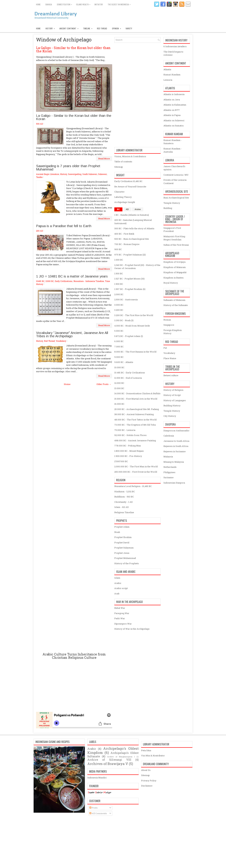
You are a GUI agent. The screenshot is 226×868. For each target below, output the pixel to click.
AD (127, 209)
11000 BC (50, 281)
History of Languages (175, 400)
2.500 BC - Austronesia (126, 299)
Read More (104, 159)
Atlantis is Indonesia (174, 94)
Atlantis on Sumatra (173, 126)
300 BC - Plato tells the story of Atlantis (134, 228)
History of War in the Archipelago (132, 629)
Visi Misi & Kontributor (153, 756)
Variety (129, 28)
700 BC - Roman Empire (127, 244)
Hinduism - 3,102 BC (125, 491)
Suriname (169, 477)
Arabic (118, 583)
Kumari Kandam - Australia (173, 150)
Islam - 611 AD (122, 507)
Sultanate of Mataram (174, 300)
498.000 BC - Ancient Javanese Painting (135, 440)
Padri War (120, 618)
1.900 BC (119, 284)
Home (38, 4)
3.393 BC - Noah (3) (124, 320)
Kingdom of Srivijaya (174, 262)
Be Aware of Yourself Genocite (130, 187)
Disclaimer (147, 786)
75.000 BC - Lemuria (125, 430)
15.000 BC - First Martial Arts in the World (136, 399)
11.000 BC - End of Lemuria (128, 378)
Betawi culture (171, 375)
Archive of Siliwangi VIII (109, 760)
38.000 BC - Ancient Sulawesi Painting (134, 414)
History (51, 28)
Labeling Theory (123, 197)
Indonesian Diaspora (174, 483)
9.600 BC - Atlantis (124, 362)
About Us (146, 770)
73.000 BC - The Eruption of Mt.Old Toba (135, 425)
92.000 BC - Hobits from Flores (130, 435)
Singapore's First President (172, 230)
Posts (93, 808)
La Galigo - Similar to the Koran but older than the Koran (73, 49)
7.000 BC (119, 347)
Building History (172, 406)
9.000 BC (119, 357)
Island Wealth (84, 4)
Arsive (138, 209)
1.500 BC (119, 273)
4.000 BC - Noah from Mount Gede (132, 326)
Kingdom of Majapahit (175, 272)
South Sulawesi (90, 174)
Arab (117, 594)
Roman (167, 320)
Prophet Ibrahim (123, 537)
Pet (165, 348)
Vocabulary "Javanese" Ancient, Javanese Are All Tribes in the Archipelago (72, 334)
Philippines (169, 472)
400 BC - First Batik (124, 234)
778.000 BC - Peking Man (128, 446)
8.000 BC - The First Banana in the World (135, 352)
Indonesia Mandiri (97, 778)
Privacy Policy (149, 781)
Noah (117, 532)
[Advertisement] (74, 519)
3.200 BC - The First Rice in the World (134, 315)
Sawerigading (75, 174)
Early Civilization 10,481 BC (128, 181)
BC (118, 209)
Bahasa (49, 4)
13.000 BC (119, 388)
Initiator (99, 4)
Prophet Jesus (122, 553)
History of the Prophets (127, 563)
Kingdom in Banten (173, 278)
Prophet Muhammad (125, 558)
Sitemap (119, 167)
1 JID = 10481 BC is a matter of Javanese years (72, 276)
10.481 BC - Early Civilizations (130, 373)
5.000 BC (119, 331)
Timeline (89, 28)
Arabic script (121, 588)
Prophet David (122, 542)
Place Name (170, 358)
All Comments (98, 813)
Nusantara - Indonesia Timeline (89, 281)
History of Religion (173, 390)
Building (168, 208)
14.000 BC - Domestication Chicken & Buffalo (137, 393)
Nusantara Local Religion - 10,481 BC (133, 486)
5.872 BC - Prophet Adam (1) (129, 336)
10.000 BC (119, 367)
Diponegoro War (123, 624)
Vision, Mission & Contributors (130, 156)
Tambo (39, 177)
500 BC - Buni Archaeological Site (132, 239)
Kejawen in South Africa (176, 446)
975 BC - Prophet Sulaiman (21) (130, 255)
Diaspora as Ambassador (176, 431)
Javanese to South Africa (176, 441)
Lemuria (168, 80)
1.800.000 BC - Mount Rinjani (129, 451)
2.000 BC (119, 294)
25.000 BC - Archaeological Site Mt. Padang (137, 409)
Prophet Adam (122, 527)
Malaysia (168, 457)
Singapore (169, 325)
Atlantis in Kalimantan (175, 105)
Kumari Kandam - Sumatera (173, 142)
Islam (117, 578)
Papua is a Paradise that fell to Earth (64, 226)
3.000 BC (119, 305)
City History (170, 416)
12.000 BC (119, 383)
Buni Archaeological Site (176, 198)
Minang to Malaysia (174, 462)
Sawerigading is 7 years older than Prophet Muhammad (68, 168)
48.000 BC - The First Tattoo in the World (135, 420)
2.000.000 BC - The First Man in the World (136, 466)
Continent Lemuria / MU (176, 175)
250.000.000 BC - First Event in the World (136, 472)
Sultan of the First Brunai (176, 245)
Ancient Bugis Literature (48, 174)
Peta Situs (146, 750)
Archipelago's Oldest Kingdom (113, 751)
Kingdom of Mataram (175, 267)
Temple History (172, 203)
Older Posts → (104, 384)
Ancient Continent (70, 28)
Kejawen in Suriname (175, 451)
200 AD (39, 231)
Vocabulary (61, 341)
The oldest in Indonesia (120, 4)
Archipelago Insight (125, 202)
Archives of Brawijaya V (108, 764)
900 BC (118, 249)
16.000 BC (119, 404)
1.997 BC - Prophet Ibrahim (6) (130, 289)
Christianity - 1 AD (124, 502)
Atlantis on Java (172, 100)
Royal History (171, 283)
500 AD (39, 124)
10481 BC (40, 281)
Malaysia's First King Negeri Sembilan (174, 238)
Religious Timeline (124, 512)
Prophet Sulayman (124, 548)
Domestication (65, 4)
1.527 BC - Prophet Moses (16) (129, 279)
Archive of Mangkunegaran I (121, 757)
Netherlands (170, 467)
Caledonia (169, 436)
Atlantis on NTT (172, 110)
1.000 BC (119, 260)
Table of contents (123, 162)
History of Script (172, 395)
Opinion (118, 28)
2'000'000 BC (121, 461)
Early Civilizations (64, 281)
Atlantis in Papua (172, 115)
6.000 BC (119, 341)
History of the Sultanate (176, 305)
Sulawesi (102, 174)
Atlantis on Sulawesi (174, 120)
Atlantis (167, 69)
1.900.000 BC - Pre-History (128, 456)
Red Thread (102, 28)
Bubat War (120, 608)
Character (119, 192)
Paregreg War (122, 613)
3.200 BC (119, 310)
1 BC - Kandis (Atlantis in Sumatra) (132, 215)
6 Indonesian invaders (175, 46)
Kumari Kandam (172, 75)
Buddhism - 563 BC (124, 497)
